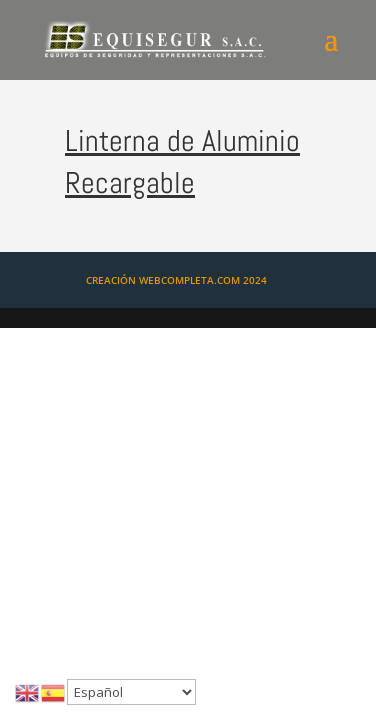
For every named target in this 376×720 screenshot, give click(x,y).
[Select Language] (131, 692)
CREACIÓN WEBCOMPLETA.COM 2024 (176, 280)
